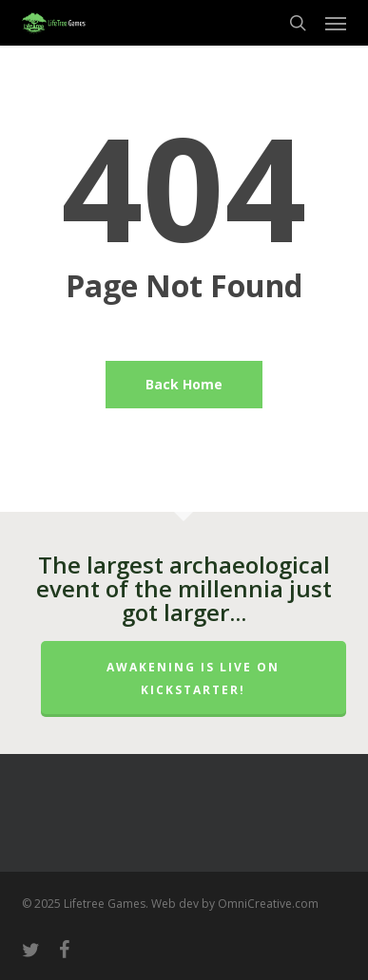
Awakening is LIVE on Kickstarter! (193, 678)
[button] (336, 23)
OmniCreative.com (268, 904)
